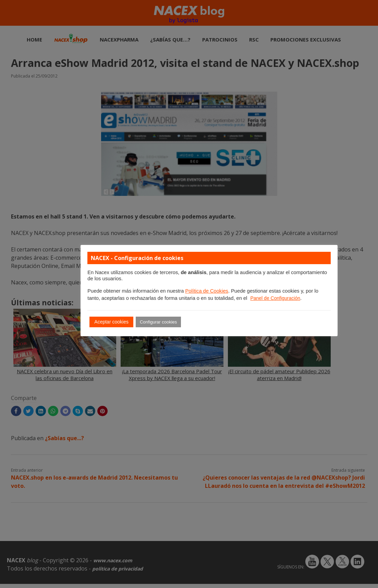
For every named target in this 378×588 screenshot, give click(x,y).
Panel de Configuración (275, 298)
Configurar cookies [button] (158, 322)
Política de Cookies (206, 291)
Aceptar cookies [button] (111, 322)
